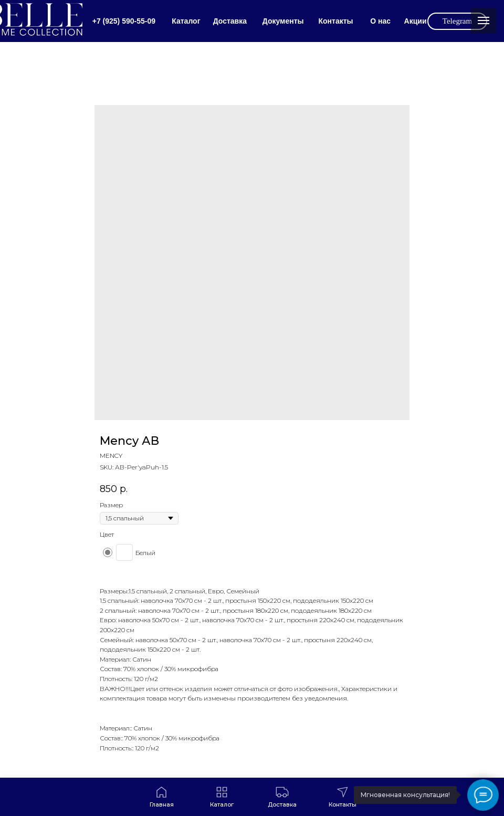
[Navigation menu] (484, 20)
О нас (380, 21)
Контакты (335, 21)
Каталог (186, 21)
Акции (416, 21)
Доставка (230, 21)
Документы (283, 21)
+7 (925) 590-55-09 (124, 21)
